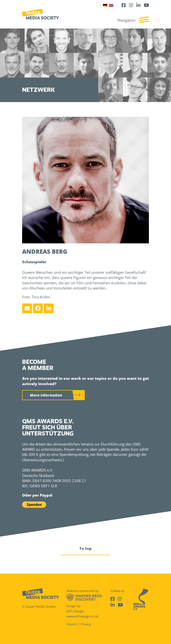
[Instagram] (131, 5)
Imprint (72, 624)
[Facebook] (124, 5)
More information (46, 395)
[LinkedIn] (138, 5)
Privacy (86, 624)
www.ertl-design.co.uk (82, 616)
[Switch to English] (111, 5)
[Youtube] (146, 5)
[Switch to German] (105, 5)
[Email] (27, 308)
